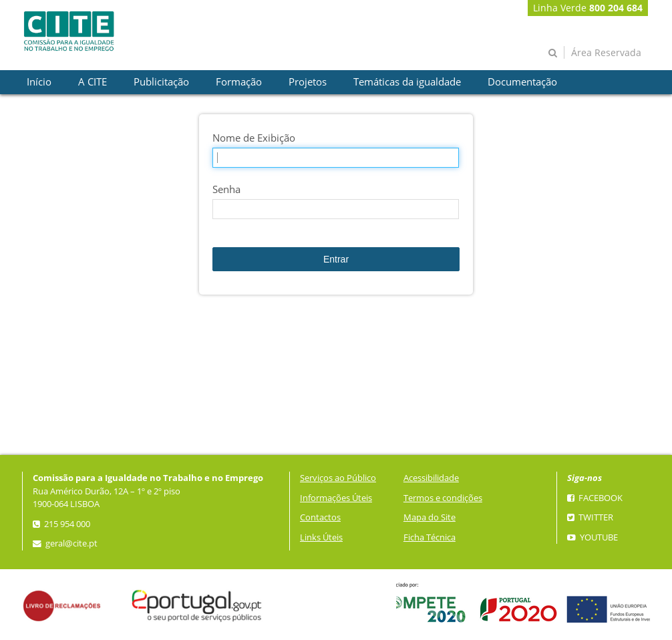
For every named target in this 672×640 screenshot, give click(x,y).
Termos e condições (443, 498)
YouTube (593, 537)
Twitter (590, 517)
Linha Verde (588, 8)
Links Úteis (321, 537)
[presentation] (39, 82)
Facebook (595, 498)
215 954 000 (61, 524)
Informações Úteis (336, 498)
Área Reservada (606, 52)
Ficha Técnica (430, 537)
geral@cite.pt (65, 543)
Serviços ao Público (338, 478)
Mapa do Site (430, 517)
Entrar (336, 259)
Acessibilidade (431, 478)
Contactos (320, 517)
